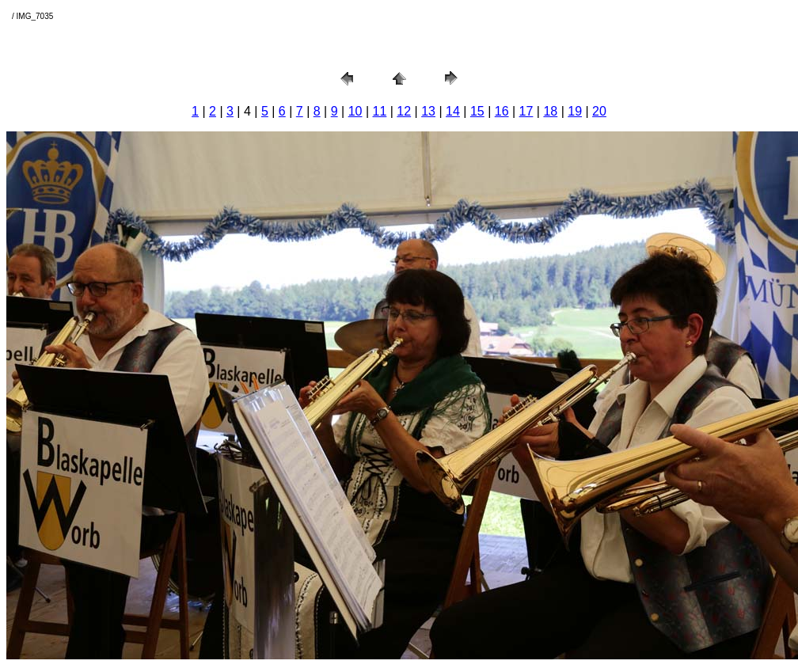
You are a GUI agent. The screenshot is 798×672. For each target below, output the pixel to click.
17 (526, 111)
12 (404, 111)
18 (550, 111)
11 (380, 111)
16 (502, 111)
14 (453, 111)
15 (477, 111)
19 (575, 111)
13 (428, 111)
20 (599, 111)
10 (355, 111)
